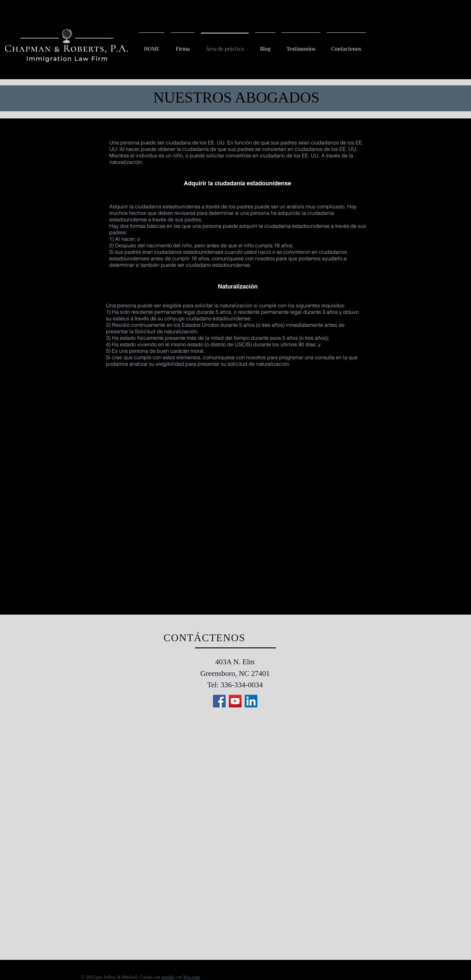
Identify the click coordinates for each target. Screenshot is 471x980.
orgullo (168, 977)
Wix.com (191, 977)
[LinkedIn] (251, 701)
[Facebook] (219, 701)
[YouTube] (235, 701)
